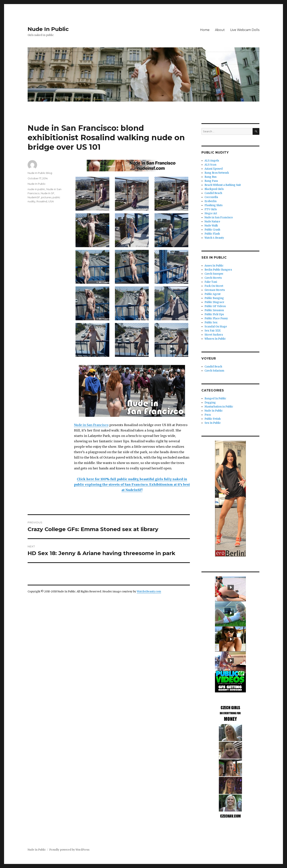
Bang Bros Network (217, 173)
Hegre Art (211, 213)
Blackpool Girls (214, 189)
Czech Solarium (214, 371)
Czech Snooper (214, 274)
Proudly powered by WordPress (69, 850)
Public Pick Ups (214, 314)
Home (205, 30)
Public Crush (212, 230)
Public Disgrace (214, 302)
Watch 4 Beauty (214, 238)
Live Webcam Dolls (245, 30)
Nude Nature (212, 222)
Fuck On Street (214, 286)
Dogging (210, 403)
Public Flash (212, 234)
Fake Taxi (211, 282)
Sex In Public (213, 423)
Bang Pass (211, 181)
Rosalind (42, 201)
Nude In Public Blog (40, 173)
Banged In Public (215, 399)
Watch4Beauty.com (149, 592)
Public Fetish (213, 419)
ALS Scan (210, 165)
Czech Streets (213, 278)
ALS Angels (212, 161)
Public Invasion (214, 310)
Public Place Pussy (216, 318)
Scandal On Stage (216, 327)
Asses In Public (214, 266)
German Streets (215, 290)
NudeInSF (34, 197)
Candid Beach (213, 193)
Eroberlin (211, 201)
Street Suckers (214, 335)
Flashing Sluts (214, 205)
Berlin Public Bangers (218, 270)
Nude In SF (48, 193)
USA (51, 201)
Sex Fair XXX (213, 331)
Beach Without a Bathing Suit (223, 185)
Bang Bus (211, 177)
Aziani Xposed (214, 169)
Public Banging (214, 298)
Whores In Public (215, 339)
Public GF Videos (215, 306)
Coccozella (211, 197)
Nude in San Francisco (91, 425)
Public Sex (211, 323)
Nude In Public (48, 29)
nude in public (36, 189)
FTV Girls (211, 209)
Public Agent (213, 294)
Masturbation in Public (219, 407)
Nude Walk (211, 226)
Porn (208, 415)
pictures (46, 197)
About (220, 30)
